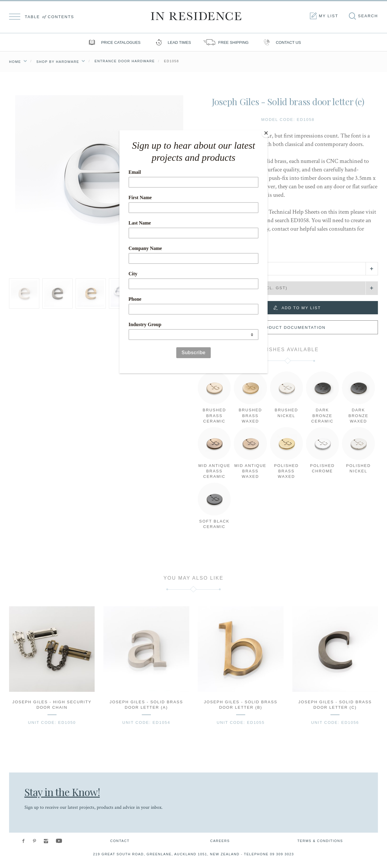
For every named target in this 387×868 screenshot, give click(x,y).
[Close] (266, 132)
